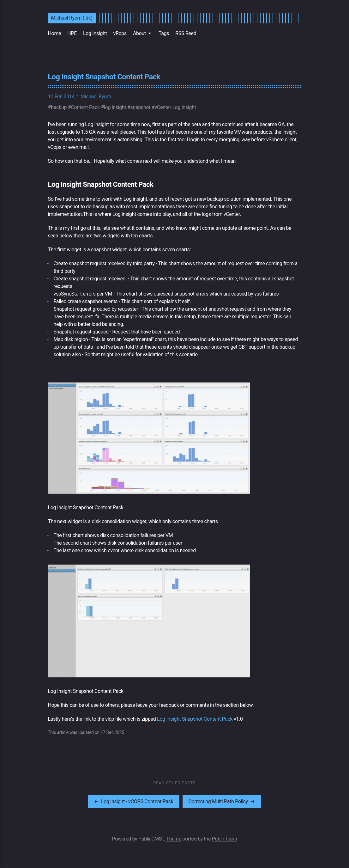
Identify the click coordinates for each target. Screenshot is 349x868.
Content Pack (85, 107)
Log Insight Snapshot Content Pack (195, 719)
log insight (115, 107)
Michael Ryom (96, 97)
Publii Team (225, 839)
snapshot (141, 107)
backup (59, 107)
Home (55, 33)
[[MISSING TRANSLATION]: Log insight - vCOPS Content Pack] (134, 802)
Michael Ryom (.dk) (72, 18)
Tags (164, 33)
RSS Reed (186, 33)
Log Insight (95, 33)
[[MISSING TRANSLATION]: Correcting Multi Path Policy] (222, 802)
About (139, 33)
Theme (174, 839)
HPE (72, 33)
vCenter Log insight (175, 107)
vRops (120, 33)
